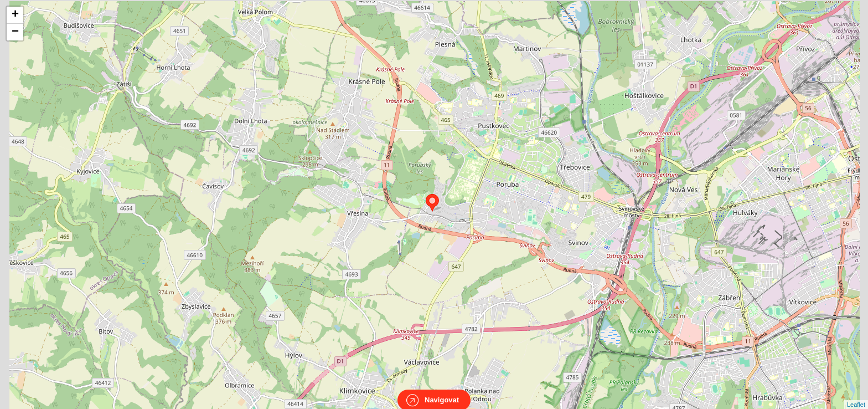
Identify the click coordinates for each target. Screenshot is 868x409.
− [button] (15, 32)
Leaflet (856, 395)
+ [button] (15, 15)
